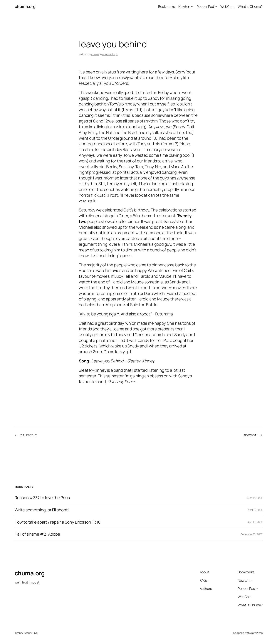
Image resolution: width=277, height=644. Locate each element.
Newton (184, 6)
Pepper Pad (205, 6)
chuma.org (25, 6)
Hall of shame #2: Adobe (37, 534)
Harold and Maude (155, 276)
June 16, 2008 (255, 498)
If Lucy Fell (121, 276)
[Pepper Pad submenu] (216, 7)
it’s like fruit (28, 435)
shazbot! (250, 435)
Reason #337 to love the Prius (42, 498)
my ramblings (110, 54)
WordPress (256, 633)
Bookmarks (167, 6)
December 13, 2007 (251, 534)
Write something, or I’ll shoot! (42, 510)
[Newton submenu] (192, 7)
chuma (95, 54)
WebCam (227, 6)
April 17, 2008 (255, 510)
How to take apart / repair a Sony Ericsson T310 (58, 522)
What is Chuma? (250, 6)
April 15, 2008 (255, 522)
